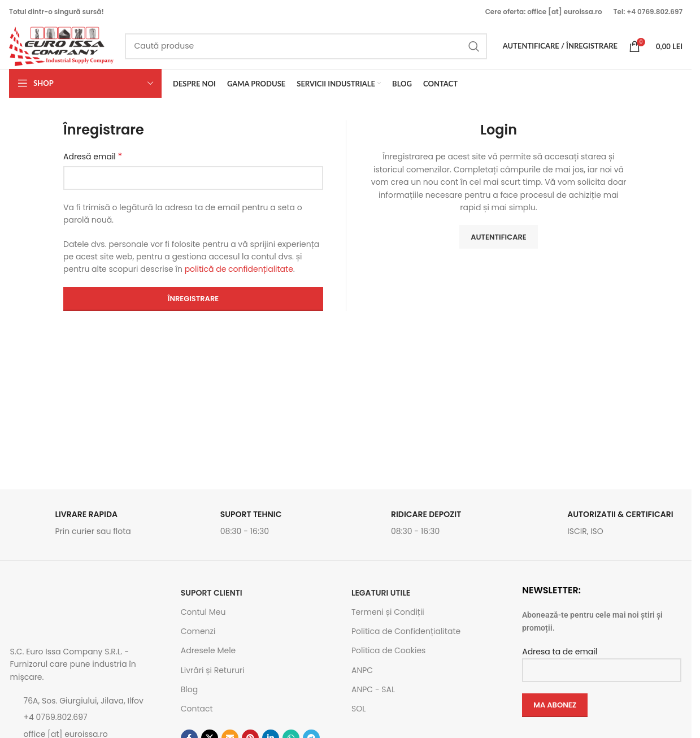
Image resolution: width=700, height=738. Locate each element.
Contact (197, 709)
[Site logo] (61, 46)
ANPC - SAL (373, 689)
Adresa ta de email (602, 660)
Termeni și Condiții (388, 612)
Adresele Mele (208, 651)
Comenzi (198, 631)
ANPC (362, 670)
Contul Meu (203, 612)
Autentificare (499, 237)
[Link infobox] (90, 526)
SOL (358, 709)
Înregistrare (193, 299)
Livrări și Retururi (213, 670)
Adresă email (93, 157)
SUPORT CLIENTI (212, 593)
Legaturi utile (381, 593)
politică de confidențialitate (239, 270)
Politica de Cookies (388, 651)
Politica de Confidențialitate (406, 631)
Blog (189, 689)
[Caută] (306, 46)
